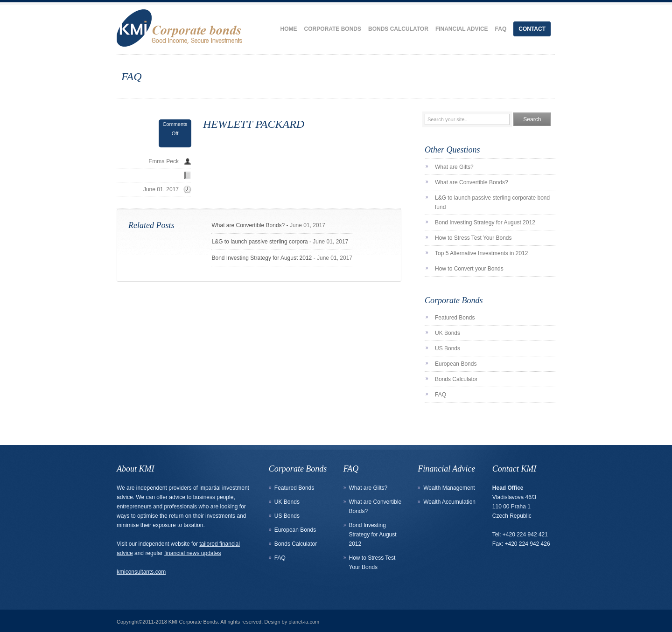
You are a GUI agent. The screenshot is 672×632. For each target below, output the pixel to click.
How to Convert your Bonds (469, 269)
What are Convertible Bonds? (248, 225)
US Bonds (448, 348)
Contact (532, 29)
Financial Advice (462, 29)
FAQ (501, 29)
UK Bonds (448, 333)
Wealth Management (449, 488)
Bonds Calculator (398, 29)
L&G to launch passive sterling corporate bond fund (492, 202)
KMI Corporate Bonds (193, 622)
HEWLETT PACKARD (254, 124)
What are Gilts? (454, 167)
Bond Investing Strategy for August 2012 (262, 258)
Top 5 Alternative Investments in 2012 (481, 253)
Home (289, 29)
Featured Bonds (455, 318)
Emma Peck (164, 161)
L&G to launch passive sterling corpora (259, 242)
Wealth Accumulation (449, 502)
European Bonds (456, 364)
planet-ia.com (304, 622)
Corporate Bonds (333, 29)
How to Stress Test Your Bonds (473, 238)
